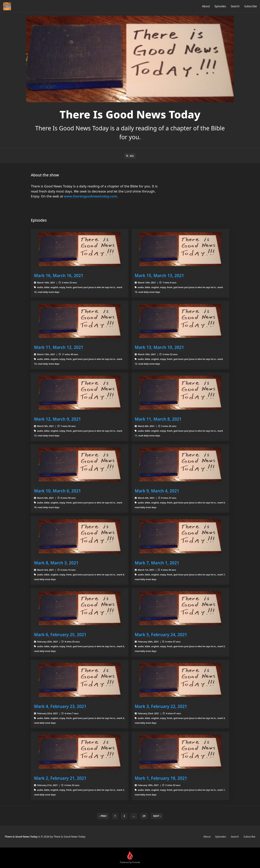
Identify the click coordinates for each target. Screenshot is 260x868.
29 (144, 816)
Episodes (220, 6)
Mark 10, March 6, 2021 (57, 491)
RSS (130, 156)
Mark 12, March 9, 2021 (57, 419)
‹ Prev (103, 816)
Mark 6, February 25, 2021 (60, 634)
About (206, 6)
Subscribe (251, 6)
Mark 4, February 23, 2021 (60, 706)
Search (235, 6)
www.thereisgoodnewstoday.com (90, 196)
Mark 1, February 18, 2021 (161, 778)
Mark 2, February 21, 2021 (60, 778)
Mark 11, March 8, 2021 (158, 419)
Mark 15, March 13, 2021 (159, 275)
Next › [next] (157, 816)
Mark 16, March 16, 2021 (59, 275)
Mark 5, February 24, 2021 (161, 634)
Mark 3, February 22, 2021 (161, 706)
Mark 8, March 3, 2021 (56, 563)
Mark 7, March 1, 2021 (157, 563)
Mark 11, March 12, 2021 (59, 347)
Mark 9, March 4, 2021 (157, 491)
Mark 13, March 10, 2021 (159, 347)
